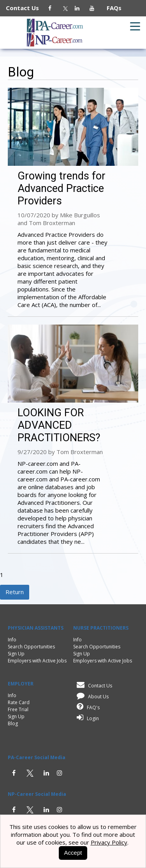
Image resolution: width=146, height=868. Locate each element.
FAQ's (87, 707)
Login (86, 718)
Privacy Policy (109, 842)
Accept (73, 853)
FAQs (111, 8)
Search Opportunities (31, 647)
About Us (91, 697)
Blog (13, 723)
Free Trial (18, 709)
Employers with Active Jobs (37, 661)
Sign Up (16, 654)
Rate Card (19, 702)
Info (12, 640)
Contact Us (26, 8)
